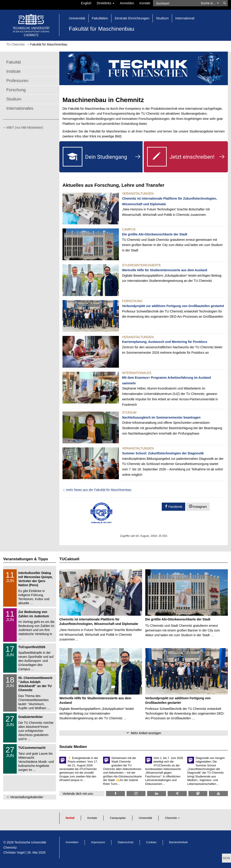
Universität (146, 818)
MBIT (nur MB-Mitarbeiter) (25, 128)
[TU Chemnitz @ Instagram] (136, 794)
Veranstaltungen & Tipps (26, 559)
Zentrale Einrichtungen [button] (132, 18)
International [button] (185, 18)
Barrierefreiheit (179, 842)
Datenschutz (126, 842)
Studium (14, 99)
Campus (129, 229)
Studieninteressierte (141, 265)
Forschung (16, 90)
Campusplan (118, 818)
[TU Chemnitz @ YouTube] (218, 794)
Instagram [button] (200, 507)
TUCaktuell (69, 559)
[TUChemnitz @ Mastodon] (198, 794)
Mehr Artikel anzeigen (146, 733)
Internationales (20, 108)
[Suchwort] (176, 3)
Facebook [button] (175, 507)
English (86, 3)
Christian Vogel (14, 852)
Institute (14, 71)
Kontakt (145, 3)
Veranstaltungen (138, 194)
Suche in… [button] (210, 3)
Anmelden (127, 3)
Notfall (70, 818)
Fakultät (14, 62)
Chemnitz (171, 818)
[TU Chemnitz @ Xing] (177, 794)
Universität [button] (77, 18)
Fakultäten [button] (100, 18)
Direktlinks (106, 3)
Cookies (151, 842)
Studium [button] (162, 18)
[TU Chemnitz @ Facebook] (115, 794)
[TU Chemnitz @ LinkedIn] (157, 794)
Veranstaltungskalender (27, 797)
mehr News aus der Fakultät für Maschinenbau (99, 490)
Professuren (17, 81)
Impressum (98, 842)
